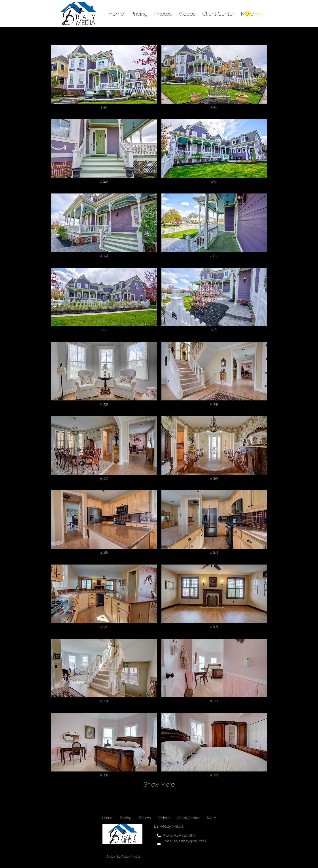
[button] (104, 80)
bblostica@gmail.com (190, 841)
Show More (159, 784)
